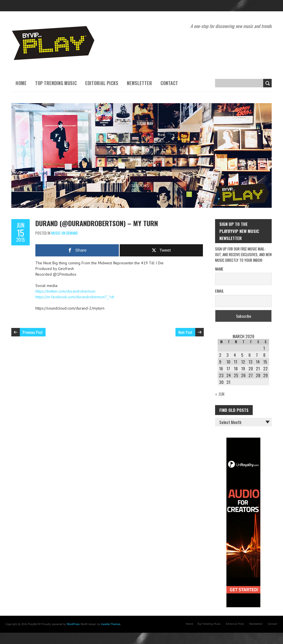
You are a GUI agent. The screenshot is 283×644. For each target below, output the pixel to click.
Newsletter (139, 83)
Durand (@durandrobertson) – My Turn (97, 223)
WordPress (73, 624)
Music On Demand (65, 233)
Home (21, 83)
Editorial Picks (102, 83)
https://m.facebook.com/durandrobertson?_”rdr (75, 297)
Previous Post (33, 332)
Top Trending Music (56, 83)
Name (219, 269)
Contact (169, 83)
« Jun (220, 394)
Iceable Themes (111, 624)
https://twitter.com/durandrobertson (65, 291)
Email (219, 291)
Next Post (185, 332)
